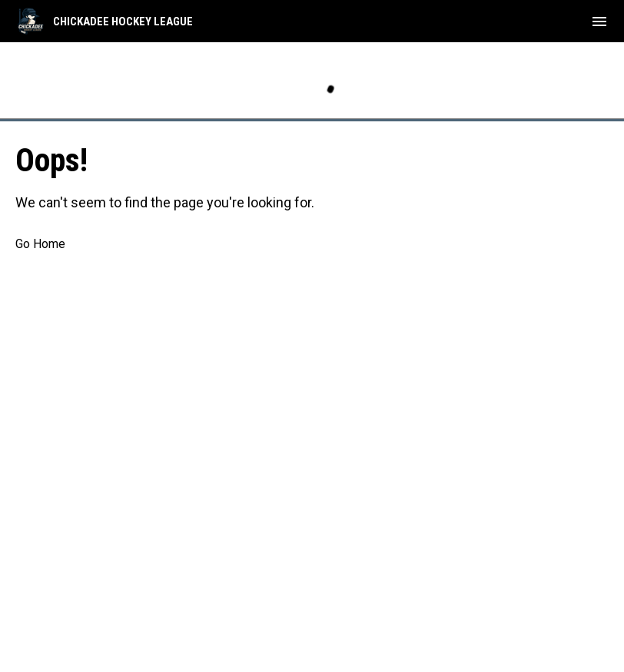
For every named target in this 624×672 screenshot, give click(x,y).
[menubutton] (599, 22)
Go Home (40, 244)
